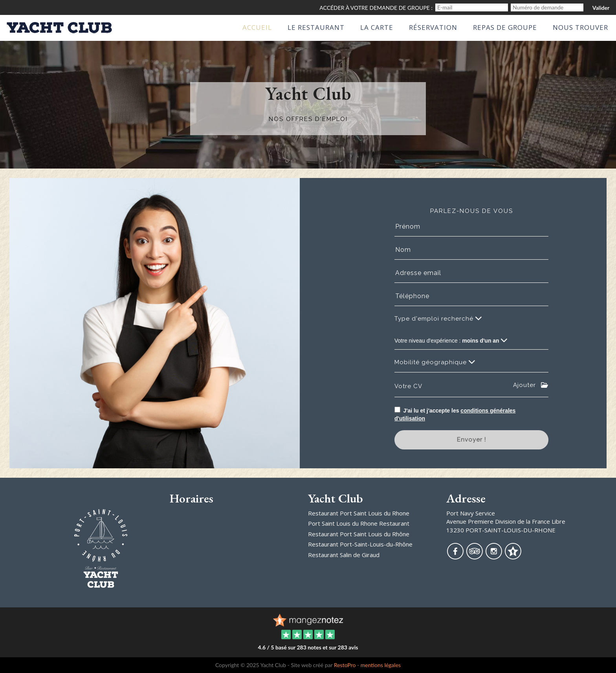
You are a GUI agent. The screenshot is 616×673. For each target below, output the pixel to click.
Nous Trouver (580, 27)
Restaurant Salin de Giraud (344, 555)
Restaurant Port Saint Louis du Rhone (359, 513)
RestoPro (345, 665)
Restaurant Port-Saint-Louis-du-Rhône (360, 544)
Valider (601, 8)
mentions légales (381, 665)
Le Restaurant (316, 27)
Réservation (433, 27)
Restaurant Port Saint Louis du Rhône (359, 534)
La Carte (377, 27)
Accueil (257, 27)
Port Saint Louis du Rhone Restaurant (359, 523)
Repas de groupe (505, 27)
